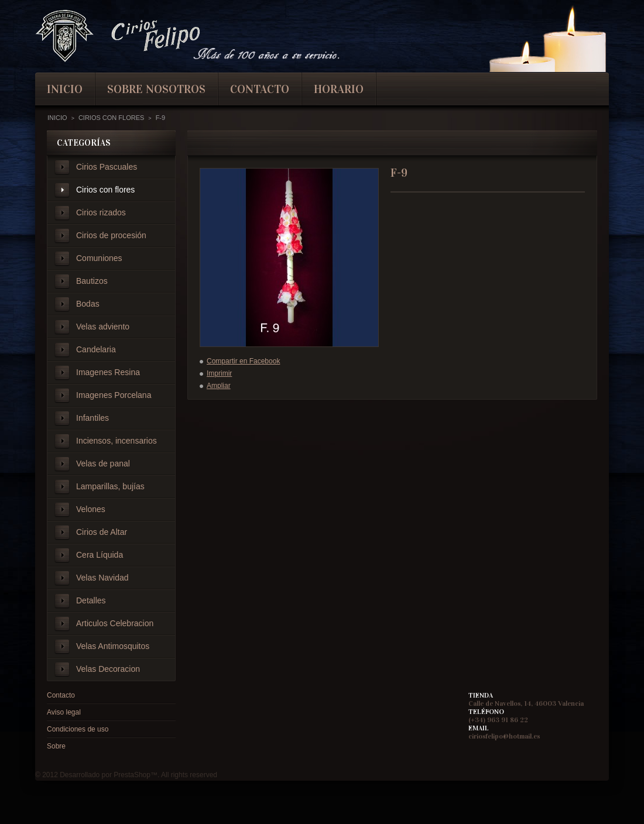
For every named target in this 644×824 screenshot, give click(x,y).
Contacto (61, 695)
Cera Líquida (100, 555)
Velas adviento (103, 327)
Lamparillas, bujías (110, 486)
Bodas (88, 304)
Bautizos (92, 281)
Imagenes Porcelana (114, 395)
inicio (65, 89)
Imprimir (219, 373)
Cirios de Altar (102, 532)
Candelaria (96, 349)
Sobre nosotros (156, 89)
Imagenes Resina (108, 372)
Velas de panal (103, 463)
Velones (91, 509)
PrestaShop (132, 775)
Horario (339, 89)
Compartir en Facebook (243, 361)
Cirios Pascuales (107, 167)
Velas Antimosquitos (113, 646)
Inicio (57, 118)
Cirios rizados (101, 212)
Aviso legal (64, 712)
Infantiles (93, 418)
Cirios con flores (105, 190)
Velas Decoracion (108, 669)
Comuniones (99, 258)
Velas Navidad (102, 578)
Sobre (56, 746)
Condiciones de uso (78, 729)
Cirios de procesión (111, 235)
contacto (260, 89)
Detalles (91, 600)
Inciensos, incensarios (117, 441)
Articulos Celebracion (115, 623)
